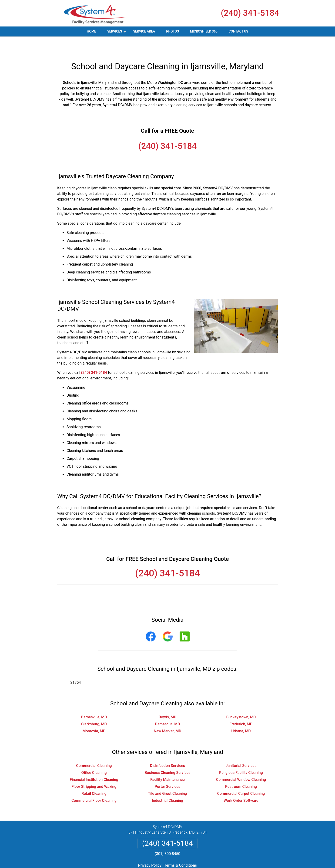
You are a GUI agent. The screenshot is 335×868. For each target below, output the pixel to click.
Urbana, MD (241, 714)
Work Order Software (241, 784)
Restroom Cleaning (241, 770)
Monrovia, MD (94, 714)
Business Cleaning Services (167, 756)
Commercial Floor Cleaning (94, 784)
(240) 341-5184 (250, 13)
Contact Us (238, 31)
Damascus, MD (167, 707)
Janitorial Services (241, 749)
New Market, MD (167, 714)
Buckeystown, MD (241, 700)
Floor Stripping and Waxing (94, 770)
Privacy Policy (150, 849)
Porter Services (167, 770)
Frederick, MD (241, 707)
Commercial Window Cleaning (241, 763)
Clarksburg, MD (94, 707)
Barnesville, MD (94, 700)
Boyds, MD (167, 700)
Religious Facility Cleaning (241, 756)
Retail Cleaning (94, 777)
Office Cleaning (94, 756)
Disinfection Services (168, 749)
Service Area (144, 31)
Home (91, 31)
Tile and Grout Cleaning (167, 777)
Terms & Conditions (181, 849)
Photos (173, 31)
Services (117, 33)
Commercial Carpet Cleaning (241, 777)
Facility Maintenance (167, 763)
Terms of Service (201, 866)
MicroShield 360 (204, 31)
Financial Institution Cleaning (94, 763)
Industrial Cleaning (167, 784)
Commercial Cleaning (94, 749)
